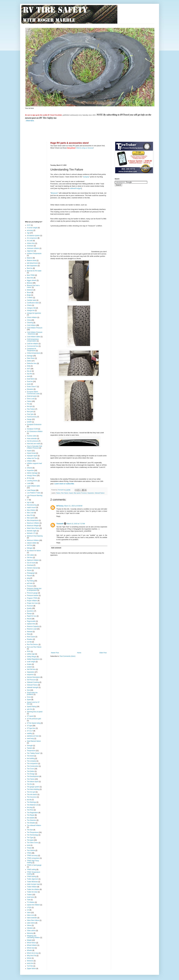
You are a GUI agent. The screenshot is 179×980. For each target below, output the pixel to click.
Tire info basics (32, 794)
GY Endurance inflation (35, 431)
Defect (29, 361)
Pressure (30, 586)
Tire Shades (31, 823)
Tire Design (31, 774)
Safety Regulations (33, 659)
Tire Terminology (33, 835)
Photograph (31, 573)
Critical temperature (34, 353)
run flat (29, 642)
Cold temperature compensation (33, 340)
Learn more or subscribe (64, 484)
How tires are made (34, 444)
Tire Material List (33, 805)
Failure (58, 493)
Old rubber (31, 555)
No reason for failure (34, 551)
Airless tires (31, 243)
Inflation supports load (34, 463)
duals (29, 384)
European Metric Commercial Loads (33, 393)
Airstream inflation (33, 248)
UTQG (29, 907)
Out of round (31, 563)
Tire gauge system (33, 787)
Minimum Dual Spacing (35, 536)
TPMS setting (32, 870)
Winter (29, 958)
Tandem (30, 748)
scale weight (31, 662)
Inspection (31, 470)
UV (28, 910)
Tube (29, 900)
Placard (30, 576)
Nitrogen (30, 548)
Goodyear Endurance (34, 424)
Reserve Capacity (33, 626)
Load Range (31, 490)
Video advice (31, 931)
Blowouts (54, 193)
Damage (30, 356)
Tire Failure (31, 779)
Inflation (30, 461)
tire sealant (31, 818)
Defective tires (32, 363)
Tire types (30, 840)
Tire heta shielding (33, 789)
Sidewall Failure (100, 493)
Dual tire (30, 382)
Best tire (30, 268)
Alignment (30, 251)
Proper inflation (32, 601)
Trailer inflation (32, 887)
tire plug (30, 807)
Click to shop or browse (85, 148)
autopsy (86, 177)
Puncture (84, 493)
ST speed (30, 716)
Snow (29, 697)
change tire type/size (34, 313)
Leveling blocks (32, 481)
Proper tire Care (32, 603)
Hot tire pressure (33, 441)
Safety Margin (32, 657)
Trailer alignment (33, 879)
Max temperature (33, 520)
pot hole (30, 583)
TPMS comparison (33, 858)
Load (29, 483)
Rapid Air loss (32, 616)
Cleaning (30, 323)
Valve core (31, 915)
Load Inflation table (33, 486)
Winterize (30, 961)
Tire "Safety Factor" (34, 753)
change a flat (31, 308)
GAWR (29, 422)
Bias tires (30, 278)
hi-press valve (32, 436)
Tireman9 (60, 524)
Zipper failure (31, 969)
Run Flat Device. (33, 644)
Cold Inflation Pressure (35, 328)
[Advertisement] (71, 131)
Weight (29, 940)
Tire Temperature (33, 832)
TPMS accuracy (32, 856)
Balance (30, 258)
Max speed (77, 493)
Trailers (30, 895)
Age (28, 233)
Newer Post (55, 653)
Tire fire (30, 784)
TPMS (29, 853)
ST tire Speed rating (34, 723)
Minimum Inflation (33, 540)
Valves (29, 925)
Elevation (30, 389)
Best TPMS (31, 275)
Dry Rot (30, 374)
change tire (31, 310)
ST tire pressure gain (34, 719)
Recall (29, 619)
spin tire (30, 709)
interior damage (32, 473)
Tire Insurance (32, 797)
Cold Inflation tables (34, 337)
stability (30, 733)
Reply (58, 516)
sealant (29, 667)
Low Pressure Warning (35, 495)
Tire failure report (33, 782)
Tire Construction (33, 766)
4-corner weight (32, 228)
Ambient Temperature (34, 253)
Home (79, 653)
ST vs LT (30, 731)
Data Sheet (31, 358)
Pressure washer (33, 595)
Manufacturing (32, 505)
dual (28, 376)
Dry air (29, 371)
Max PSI (30, 515)
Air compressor (32, 238)
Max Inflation (31, 510)
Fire (28, 404)
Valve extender (32, 918)
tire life (29, 800)
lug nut (29, 502)
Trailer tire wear (32, 892)
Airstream (30, 246)
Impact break (31, 453)
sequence (30, 675)
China (29, 320)
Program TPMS (32, 598)
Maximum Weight (33, 526)
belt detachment (32, 263)
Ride (29, 634)
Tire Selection (32, 820)
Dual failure (31, 379)
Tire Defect (31, 771)
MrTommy (60, 506)
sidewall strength (33, 687)
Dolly (29, 366)
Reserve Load (32, 629)
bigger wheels (32, 280)
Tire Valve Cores (33, 843)
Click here (30, 121)
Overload (30, 565)
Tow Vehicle (31, 850)
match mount (31, 508)
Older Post (103, 653)
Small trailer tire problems (32, 694)
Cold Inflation (31, 325)
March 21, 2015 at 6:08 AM (73, 506)
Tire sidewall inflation (34, 825)
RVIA (29, 651)
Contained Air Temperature (32, 350)
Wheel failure (31, 943)
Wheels (30, 950)
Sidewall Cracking (33, 682)
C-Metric (30, 298)
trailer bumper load (33, 884)
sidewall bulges (76, 188)
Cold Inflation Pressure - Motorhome (35, 333)
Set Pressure (31, 680)
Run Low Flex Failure (34, 647)
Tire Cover (31, 769)
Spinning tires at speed (35, 712)
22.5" (29, 225)
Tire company (32, 761)
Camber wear (32, 300)
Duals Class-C (32, 387)
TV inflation (31, 902)
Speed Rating (32, 707)
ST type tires (31, 728)
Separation (91, 493)
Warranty (30, 933)
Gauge (29, 419)
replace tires (31, 624)
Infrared (30, 468)
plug (28, 578)
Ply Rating (31, 581)
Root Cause (31, 637)
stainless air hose (33, 736)
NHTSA (30, 545)
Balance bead (32, 260)
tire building (31, 758)
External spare (32, 396)
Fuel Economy (32, 417)
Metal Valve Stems (33, 528)
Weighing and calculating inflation (33, 937)
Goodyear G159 (32, 429)
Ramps (29, 614)
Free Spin (30, 414)
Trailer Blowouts (32, 882)
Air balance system (33, 236)
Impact (71, 493)
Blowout (30, 283)
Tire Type (30, 838)
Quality (29, 608)
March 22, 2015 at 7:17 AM (76, 524)
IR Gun (29, 478)
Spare (29, 700)
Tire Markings (32, 802)
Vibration (30, 928)
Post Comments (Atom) (68, 656)
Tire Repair (31, 815)
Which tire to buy (33, 953)
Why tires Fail (32, 956)
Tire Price (30, 810)
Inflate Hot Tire (32, 458)
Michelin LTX (31, 533)
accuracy (30, 230)
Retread (30, 632)
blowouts (30, 290)
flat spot (30, 406)
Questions (30, 611)
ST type (30, 726)
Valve (29, 913)
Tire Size (30, 830)
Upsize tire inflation (33, 905)
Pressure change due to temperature (34, 589)
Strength (30, 746)
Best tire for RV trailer (34, 271)
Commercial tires (33, 346)
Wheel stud (31, 948)
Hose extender (32, 439)
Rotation (30, 639)
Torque (29, 848)
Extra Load (31, 399)
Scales (29, 664)
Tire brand (30, 756)
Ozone (29, 570)
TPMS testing (32, 877)
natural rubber (32, 543)
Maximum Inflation (33, 523)
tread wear (31, 897)
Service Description (34, 677)
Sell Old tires (31, 669)
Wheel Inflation (32, 945)
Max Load (30, 513)
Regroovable (31, 621)
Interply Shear (32, 476)
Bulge (29, 295)
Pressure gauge (32, 593)
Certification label (33, 303)
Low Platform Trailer (34, 493)
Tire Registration (33, 813)
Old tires (30, 558)
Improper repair (32, 456)
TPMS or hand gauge (34, 865)
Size (28, 690)
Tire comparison (32, 764)
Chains (29, 305)
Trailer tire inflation (33, 889)
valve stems (31, 923)
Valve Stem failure (33, 920)
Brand (29, 293)
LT (28, 500)
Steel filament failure (34, 741)
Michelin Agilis (32, 531)
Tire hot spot (31, 792)
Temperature (31, 751)
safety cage (31, 654)
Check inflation (32, 317)
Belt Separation (32, 266)
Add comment (56, 548)
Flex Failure (65, 493)
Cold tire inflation (33, 344)
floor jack (30, 412)
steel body (31, 739)
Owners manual (32, 568)
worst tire (30, 963)
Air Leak (30, 241)
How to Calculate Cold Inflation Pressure (35, 447)
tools (29, 845)
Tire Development (33, 776)
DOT (29, 369)
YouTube (30, 966)
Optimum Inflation (33, 560)
